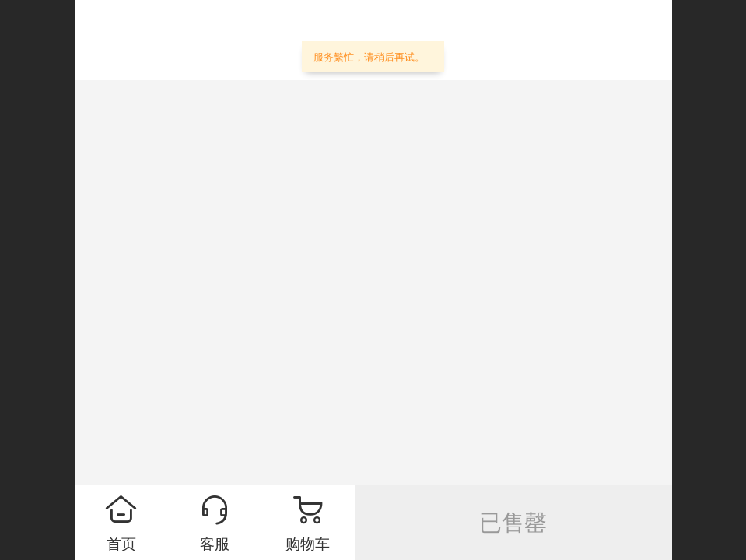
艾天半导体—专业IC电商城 (285, 40)
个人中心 (608, 44)
